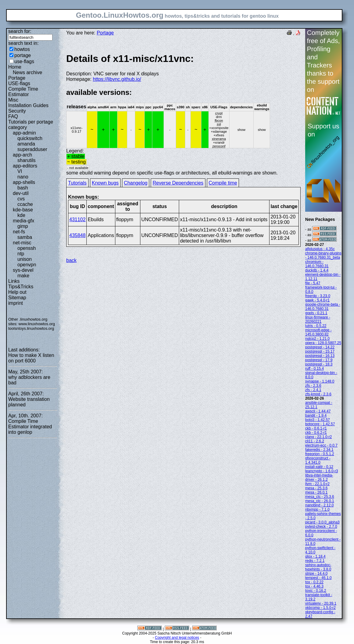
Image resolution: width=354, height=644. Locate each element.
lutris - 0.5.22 (316, 326)
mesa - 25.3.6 (316, 488)
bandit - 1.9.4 (316, 416)
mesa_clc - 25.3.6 (320, 497)
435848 (77, 235)
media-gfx (23, 221)
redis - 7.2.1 (315, 561)
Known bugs (105, 183)
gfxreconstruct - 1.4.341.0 (318, 460)
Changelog (136, 183)
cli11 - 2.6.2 (315, 441)
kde (21, 215)
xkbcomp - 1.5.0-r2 (320, 608)
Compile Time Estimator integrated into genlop (30, 427)
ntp (21, 254)
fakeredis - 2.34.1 (319, 450)
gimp (23, 226)
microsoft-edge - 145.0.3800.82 (318, 332)
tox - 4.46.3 (314, 586)
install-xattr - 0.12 (319, 467)
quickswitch (30, 138)
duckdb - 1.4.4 (317, 270)
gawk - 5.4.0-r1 (317, 300)
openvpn (27, 265)
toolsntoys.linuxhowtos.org (31, 328)
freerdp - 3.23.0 (318, 296)
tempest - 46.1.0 (318, 578)
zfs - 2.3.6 (313, 386)
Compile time (223, 183)
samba (25, 237)
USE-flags (19, 83)
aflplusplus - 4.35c (320, 249)
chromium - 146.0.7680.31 (317, 264)
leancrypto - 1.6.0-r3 (321, 471)
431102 (77, 219)
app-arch (22, 155)
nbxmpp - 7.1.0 (317, 509)
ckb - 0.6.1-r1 (316, 428)
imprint (16, 303)
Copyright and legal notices (177, 638)
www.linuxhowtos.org (37, 324)
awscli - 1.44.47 (318, 411)
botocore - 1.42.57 (320, 424)
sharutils (27, 160)
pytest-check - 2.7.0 (321, 527)
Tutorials (77, 183)
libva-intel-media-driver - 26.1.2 (319, 477)
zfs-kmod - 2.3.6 (318, 394)
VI (20, 171)
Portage (17, 78)
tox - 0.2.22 (314, 582)
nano (23, 177)
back (71, 260)
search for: (20, 31)
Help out (17, 292)
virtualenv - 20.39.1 (321, 603)
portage (23, 55)
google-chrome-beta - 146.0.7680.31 (323, 307)
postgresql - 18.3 (319, 364)
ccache (25, 204)
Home (15, 67)
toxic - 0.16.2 (316, 591)
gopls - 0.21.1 (316, 313)
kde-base (23, 210)
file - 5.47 (313, 283)
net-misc (22, 243)
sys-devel (23, 270)
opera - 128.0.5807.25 (323, 343)
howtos (22, 49)
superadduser (32, 149)
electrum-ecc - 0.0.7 (321, 445)
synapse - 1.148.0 (320, 381)
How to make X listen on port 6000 (31, 358)
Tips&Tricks (21, 287)
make (23, 276)
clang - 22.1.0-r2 (318, 437)
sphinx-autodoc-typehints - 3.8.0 (318, 567)
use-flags (24, 61)
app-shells (24, 182)
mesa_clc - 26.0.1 (320, 501)
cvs (21, 199)
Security (17, 111)
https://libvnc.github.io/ (117, 79)
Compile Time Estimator (23, 92)
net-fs (19, 232)
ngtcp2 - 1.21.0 (317, 339)
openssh (27, 248)
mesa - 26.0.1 (316, 492)
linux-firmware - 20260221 (318, 319)
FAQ (13, 116)
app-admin (24, 133)
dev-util (21, 193)
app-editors (25, 166)
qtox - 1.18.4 (315, 556)
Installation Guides (28, 105)
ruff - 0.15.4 (314, 369)
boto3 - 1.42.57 (318, 420)
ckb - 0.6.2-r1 (316, 433)
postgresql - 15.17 (320, 351)
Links (14, 281)
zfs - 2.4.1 (313, 390)
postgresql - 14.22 (320, 347)
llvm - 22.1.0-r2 (317, 484)
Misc (13, 100)
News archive (27, 72)
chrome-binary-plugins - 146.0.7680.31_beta (323, 255)
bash (23, 188)
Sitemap (17, 298)
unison (25, 259)
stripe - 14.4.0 (316, 574)
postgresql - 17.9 (319, 360)
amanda (26, 144)
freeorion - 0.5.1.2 (320, 454)
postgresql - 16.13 (320, 356)
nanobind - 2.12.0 (319, 505)
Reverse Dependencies (178, 183)
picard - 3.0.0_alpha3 (322, 522)
